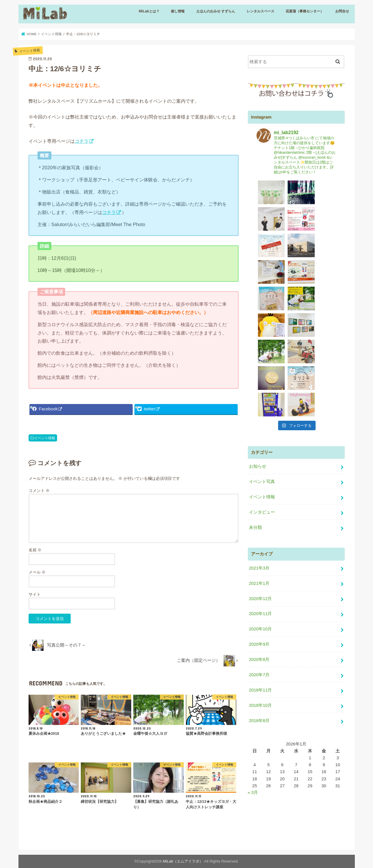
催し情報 (178, 11)
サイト (35, 594)
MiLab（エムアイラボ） (183, 861)
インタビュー (262, 433)
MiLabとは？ (149, 11)
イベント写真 (262, 402)
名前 (35, 550)
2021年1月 (259, 503)
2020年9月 (259, 565)
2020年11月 (260, 534)
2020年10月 (260, 549)
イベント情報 (45, 438)
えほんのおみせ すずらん (216, 11)
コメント (39, 491)
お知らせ (258, 387)
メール (37, 572)
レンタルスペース (260, 11)
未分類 (255, 448)
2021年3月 (259, 489)
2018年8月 (259, 641)
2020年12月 (260, 519)
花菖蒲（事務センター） (305, 11)
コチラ (82, 141)
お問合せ (342, 11)
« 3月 (253, 713)
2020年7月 (259, 595)
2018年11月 (260, 610)
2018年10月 (260, 626)
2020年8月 (259, 580)
